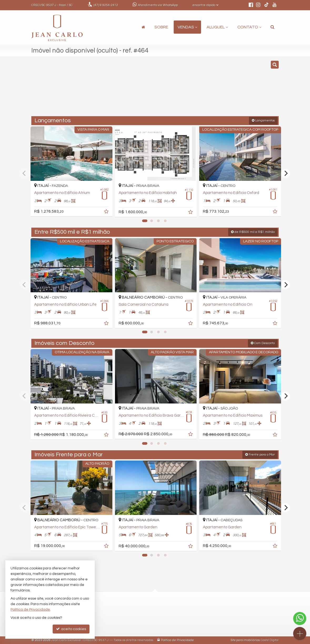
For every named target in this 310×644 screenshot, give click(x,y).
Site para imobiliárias (245, 640)
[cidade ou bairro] (194, 89)
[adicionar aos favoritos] (105, 211)
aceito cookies (71, 629)
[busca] (272, 27)
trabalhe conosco (137, 626)
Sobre (161, 27)
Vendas (187, 27)
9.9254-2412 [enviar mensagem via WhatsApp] (106, 5)
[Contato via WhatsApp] (300, 619)
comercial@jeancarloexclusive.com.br (154, 615)
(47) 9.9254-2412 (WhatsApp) (146, 609)
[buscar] (227, 89)
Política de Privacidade (177, 640)
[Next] (286, 173)
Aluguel (217, 27)
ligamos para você (137, 621)
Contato (249, 27)
